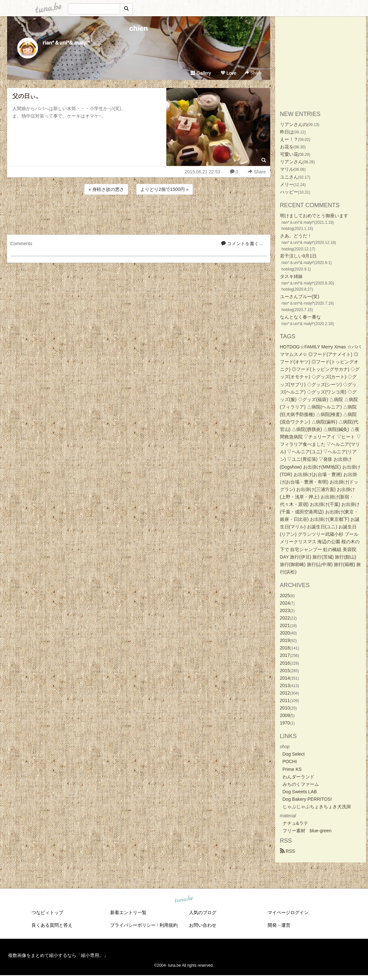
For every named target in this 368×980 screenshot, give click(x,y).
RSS (288, 851)
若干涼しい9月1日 (298, 256)
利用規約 (169, 925)
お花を (287, 147)
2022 (285, 618)
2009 (285, 715)
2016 (285, 663)
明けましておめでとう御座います (314, 216)
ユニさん (289, 177)
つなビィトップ (47, 912)
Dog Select (294, 754)
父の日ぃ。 (27, 96)
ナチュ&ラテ (295, 823)
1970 (285, 723)
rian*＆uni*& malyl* (66, 43)
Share (253, 73)
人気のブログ (203, 912)
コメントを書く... (242, 244)
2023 (285, 610)
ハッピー (289, 192)
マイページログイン (288, 912)
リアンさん (291, 162)
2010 (285, 708)
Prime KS (292, 769)
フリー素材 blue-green (307, 831)
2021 (285, 625)
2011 (285, 700)
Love (228, 73)
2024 (285, 603)
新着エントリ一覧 (128, 912)
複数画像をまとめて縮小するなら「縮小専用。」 (58, 955)
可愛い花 (289, 154)
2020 (285, 633)
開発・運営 (279, 925)
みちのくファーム (301, 784)
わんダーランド (298, 777)
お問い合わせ (203, 925)
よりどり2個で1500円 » (165, 189)
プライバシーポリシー (133, 925)
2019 (285, 640)
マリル (287, 169)
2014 (285, 678)
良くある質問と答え (52, 925)
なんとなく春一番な (300, 317)
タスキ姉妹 (291, 276)
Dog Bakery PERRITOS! (307, 799)
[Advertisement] (139, 214)
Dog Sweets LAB (300, 792)
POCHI (290, 761)
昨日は (287, 132)
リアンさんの (294, 124)
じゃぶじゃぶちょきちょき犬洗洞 (317, 807)
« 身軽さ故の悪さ (106, 189)
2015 (285, 671)
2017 (285, 655)
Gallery (201, 73)
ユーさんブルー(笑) (300, 296)
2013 (285, 685)
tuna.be (184, 899)
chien (139, 28)
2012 (285, 693)
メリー (287, 184)
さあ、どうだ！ (296, 236)
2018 (285, 648)
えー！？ (289, 139)
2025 (285, 596)
